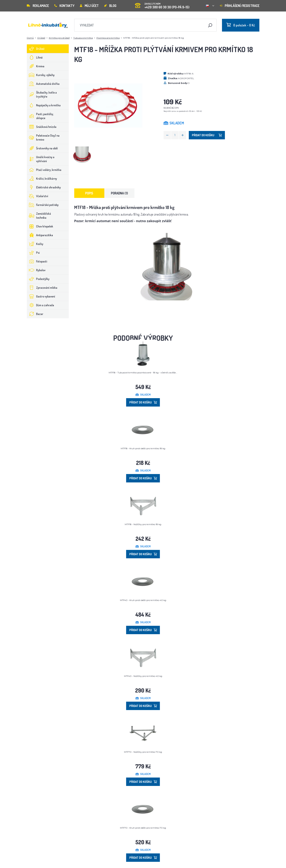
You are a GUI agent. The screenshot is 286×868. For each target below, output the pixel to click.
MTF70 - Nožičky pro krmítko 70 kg (143, 752)
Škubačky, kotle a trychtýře (42, 94)
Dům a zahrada (40, 305)
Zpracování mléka (42, 288)
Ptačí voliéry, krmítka (44, 170)
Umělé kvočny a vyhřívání (41, 159)
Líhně (35, 57)
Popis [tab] (89, 193)
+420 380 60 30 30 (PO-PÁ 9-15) (162, 4)
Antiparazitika (40, 235)
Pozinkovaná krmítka (108, 38)
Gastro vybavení (41, 296)
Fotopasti (37, 261)
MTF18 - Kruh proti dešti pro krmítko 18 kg (143, 448)
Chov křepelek (40, 226)
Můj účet (89, 6)
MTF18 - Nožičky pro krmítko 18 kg (143, 524)
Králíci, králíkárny (42, 179)
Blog (110, 6)
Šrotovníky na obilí (42, 148)
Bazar (35, 314)
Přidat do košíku (207, 135)
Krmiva (36, 66)
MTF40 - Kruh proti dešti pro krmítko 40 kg (143, 600)
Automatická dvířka (43, 84)
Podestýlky (38, 279)
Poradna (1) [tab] (119, 193)
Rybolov (36, 270)
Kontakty (64, 6)
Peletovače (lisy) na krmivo (43, 138)
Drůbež (41, 38)
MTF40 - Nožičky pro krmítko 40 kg (143, 676)
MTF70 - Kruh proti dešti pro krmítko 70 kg (143, 828)
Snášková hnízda (42, 127)
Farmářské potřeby (43, 205)
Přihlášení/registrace (239, 6)
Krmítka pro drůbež (59, 38)
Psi (33, 253)
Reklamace (38, 6)
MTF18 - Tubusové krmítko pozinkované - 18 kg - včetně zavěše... (143, 373)
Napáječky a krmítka (44, 105)
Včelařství (38, 196)
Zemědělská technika (39, 216)
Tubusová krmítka (83, 38)
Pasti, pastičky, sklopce (40, 116)
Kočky (35, 244)
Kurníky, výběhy (41, 75)
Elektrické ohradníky (44, 187)
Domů (30, 38)
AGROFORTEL (186, 78)
